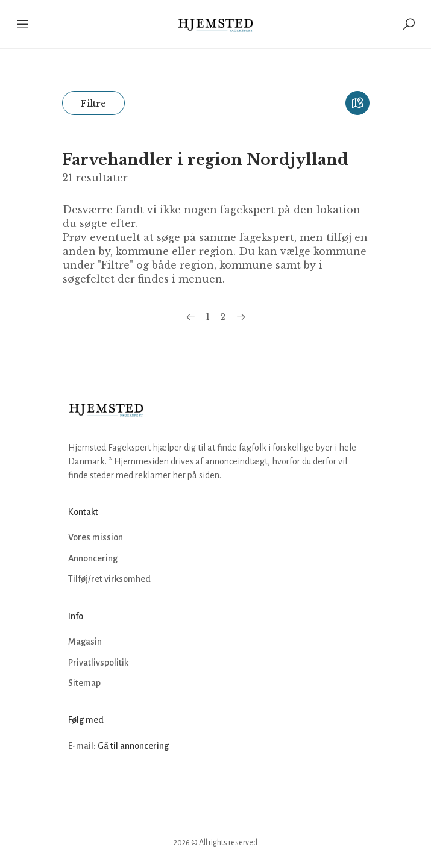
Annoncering (93, 558)
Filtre (93, 103)
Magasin (85, 642)
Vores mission (96, 537)
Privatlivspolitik (98, 663)
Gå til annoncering (133, 746)
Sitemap (84, 683)
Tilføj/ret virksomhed (109, 579)
